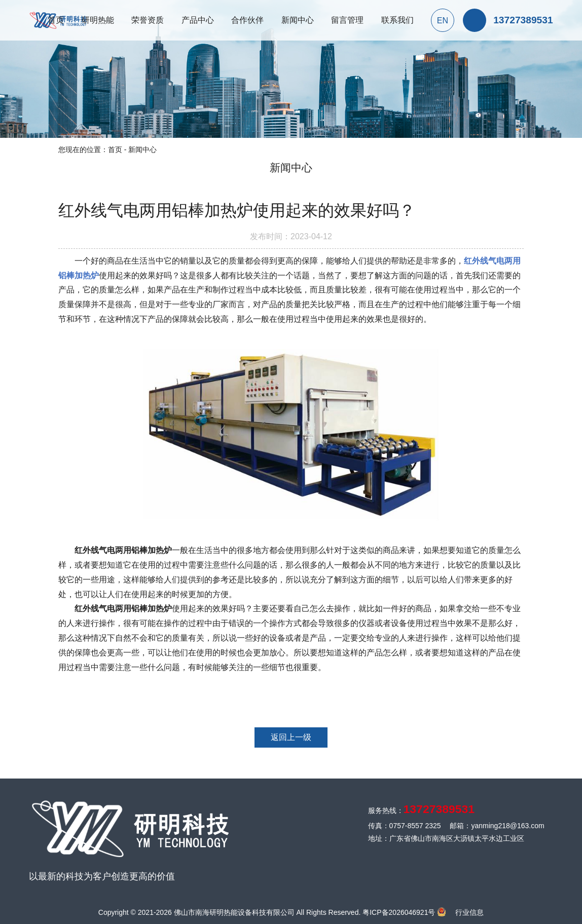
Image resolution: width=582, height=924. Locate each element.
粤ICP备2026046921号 (399, 912)
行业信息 (469, 912)
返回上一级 (291, 737)
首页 (115, 150)
